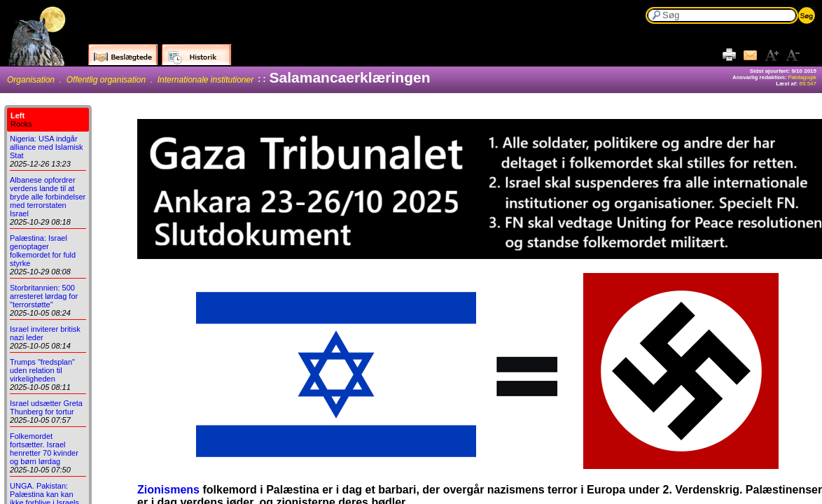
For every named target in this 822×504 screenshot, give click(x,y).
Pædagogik (802, 77)
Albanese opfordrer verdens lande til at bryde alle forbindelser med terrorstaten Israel (48, 197)
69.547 (808, 84)
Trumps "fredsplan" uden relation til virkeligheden (42, 370)
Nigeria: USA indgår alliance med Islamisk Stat (47, 147)
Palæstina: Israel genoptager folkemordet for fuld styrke (43, 251)
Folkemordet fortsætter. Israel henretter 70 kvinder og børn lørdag (44, 449)
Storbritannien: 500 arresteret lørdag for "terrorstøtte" (44, 296)
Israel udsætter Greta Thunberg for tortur (46, 407)
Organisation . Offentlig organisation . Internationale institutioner (130, 80)
